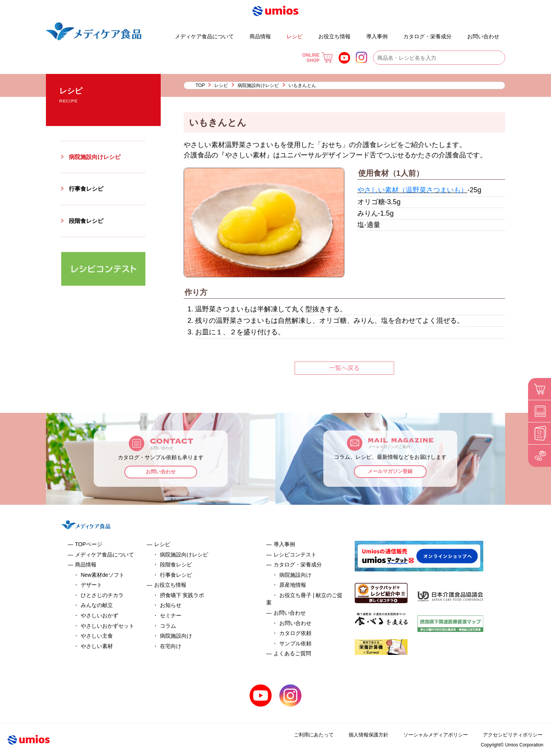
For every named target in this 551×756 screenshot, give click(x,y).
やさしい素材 (97, 646)
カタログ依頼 (295, 633)
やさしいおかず (99, 615)
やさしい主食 (97, 636)
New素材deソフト (103, 575)
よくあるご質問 (461, 33)
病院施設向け (176, 636)
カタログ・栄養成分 (427, 36)
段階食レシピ (87, 221)
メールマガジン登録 (390, 472)
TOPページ (89, 544)
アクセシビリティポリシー (511, 735)
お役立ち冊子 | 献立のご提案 (397, 33)
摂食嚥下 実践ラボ (182, 595)
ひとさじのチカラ (102, 595)
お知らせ (171, 605)
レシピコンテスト (295, 555)
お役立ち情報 (334, 36)
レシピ (295, 36)
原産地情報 (293, 585)
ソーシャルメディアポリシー (431, 735)
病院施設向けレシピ (258, 85)
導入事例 (377, 36)
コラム (168, 626)
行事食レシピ (87, 189)
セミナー (171, 615)
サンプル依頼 (295, 643)
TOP (200, 85)
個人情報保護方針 (361, 735)
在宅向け (171, 646)
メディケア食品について (204, 36)
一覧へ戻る (344, 368)
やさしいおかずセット (108, 626)
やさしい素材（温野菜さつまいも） (412, 190)
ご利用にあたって (305, 735)
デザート (153, 33)
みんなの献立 (97, 605)
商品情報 (260, 36)
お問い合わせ (483, 36)
